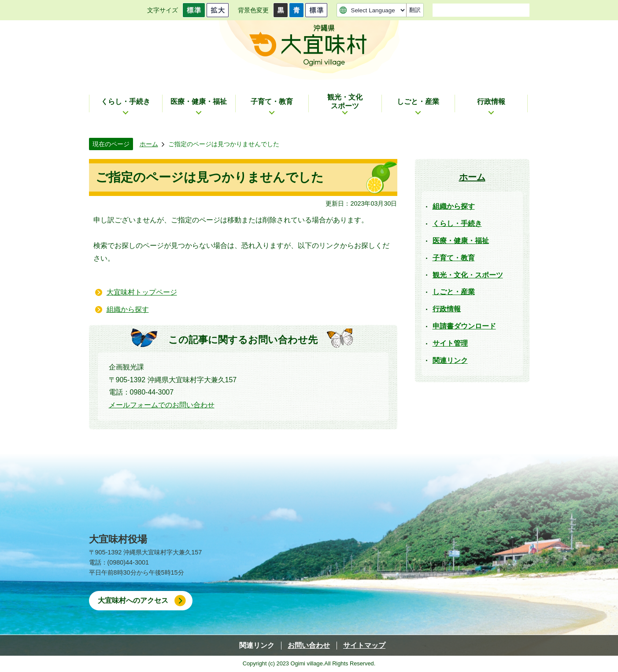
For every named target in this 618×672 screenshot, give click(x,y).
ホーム (149, 144)
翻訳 (415, 10)
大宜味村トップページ (142, 292)
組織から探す (128, 309)
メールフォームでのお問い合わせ (162, 405)
